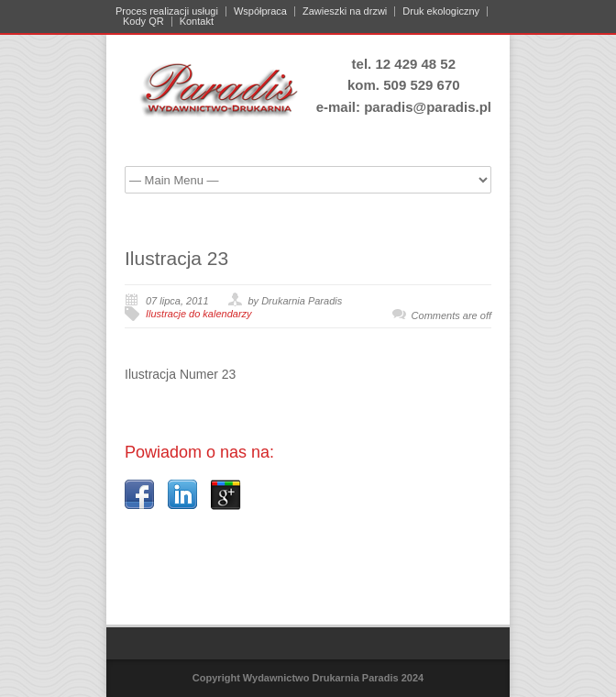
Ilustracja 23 (176, 258)
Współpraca (260, 11)
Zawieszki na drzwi (345, 11)
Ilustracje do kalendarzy (199, 314)
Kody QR (143, 22)
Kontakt (197, 22)
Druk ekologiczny (441, 11)
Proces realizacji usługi (167, 11)
